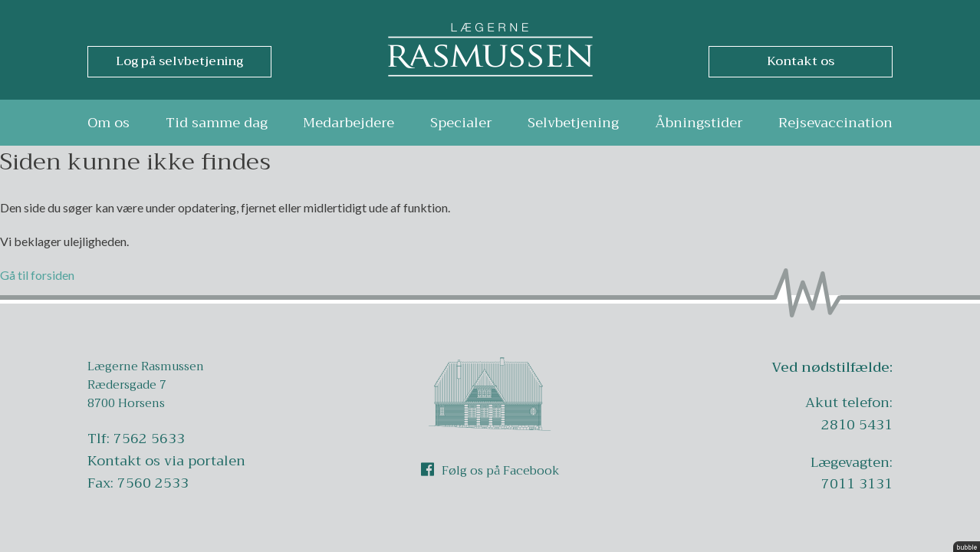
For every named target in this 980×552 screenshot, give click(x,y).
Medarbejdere (349, 123)
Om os (109, 123)
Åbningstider (699, 123)
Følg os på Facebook (490, 471)
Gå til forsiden (37, 275)
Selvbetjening (573, 123)
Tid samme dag (217, 123)
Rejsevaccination (835, 123)
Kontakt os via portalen (166, 461)
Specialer (461, 123)
